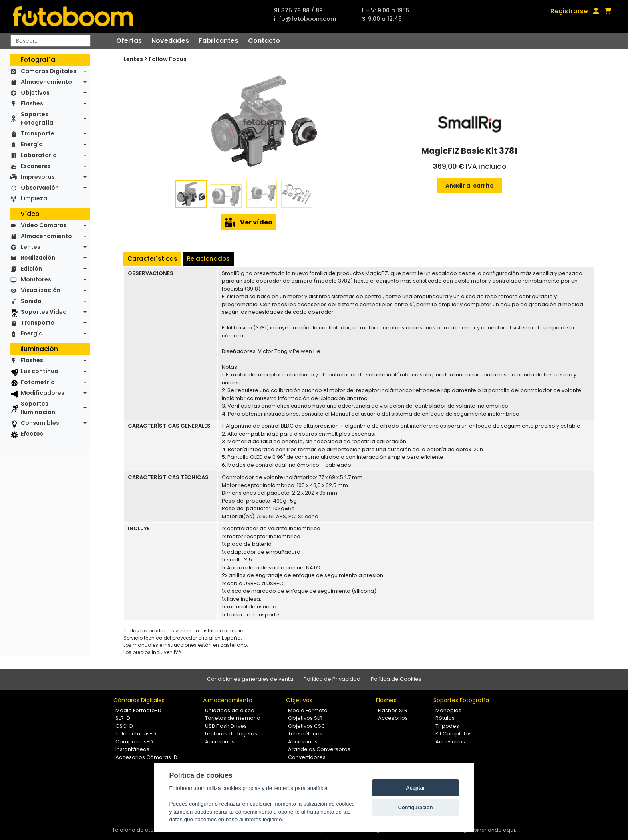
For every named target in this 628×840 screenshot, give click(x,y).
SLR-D (123, 718)
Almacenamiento (46, 82)
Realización (38, 258)
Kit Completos (454, 734)
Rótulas (445, 718)
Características (152, 259)
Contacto (264, 41)
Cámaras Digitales (49, 71)
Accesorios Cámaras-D (146, 757)
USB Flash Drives (226, 726)
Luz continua (40, 371)
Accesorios (220, 742)
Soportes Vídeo (44, 312)
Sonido (31, 301)
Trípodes (447, 726)
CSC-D (124, 726)
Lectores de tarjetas (231, 734)
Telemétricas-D (136, 734)
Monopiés (448, 710)
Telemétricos (305, 734)
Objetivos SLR (305, 718)
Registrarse (569, 11)
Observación (40, 188)
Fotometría (38, 382)
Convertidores (307, 757)
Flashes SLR (393, 710)
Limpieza (34, 198)
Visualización (41, 290)
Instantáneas (132, 749)
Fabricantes (218, 41)
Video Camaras (44, 225)
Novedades (170, 41)
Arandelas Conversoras (319, 749)
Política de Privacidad (332, 679)
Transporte (38, 133)
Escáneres (36, 166)
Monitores (36, 279)
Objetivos (35, 93)
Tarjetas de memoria (233, 718)
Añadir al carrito (470, 186)
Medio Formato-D (138, 710)
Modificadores (43, 393)
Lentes (31, 247)
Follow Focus (168, 59)
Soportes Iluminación (38, 408)
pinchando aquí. (495, 830)
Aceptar (415, 788)
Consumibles (40, 423)
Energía (32, 144)
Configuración (416, 807)
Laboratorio (39, 155)
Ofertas (129, 41)
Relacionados (208, 259)
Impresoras (38, 177)
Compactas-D (134, 742)
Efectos (32, 434)
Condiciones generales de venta (250, 679)
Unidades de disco (230, 710)
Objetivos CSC (307, 726)
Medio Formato (308, 710)
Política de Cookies (396, 679)
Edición (31, 269)
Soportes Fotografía (37, 118)
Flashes (32, 103)
